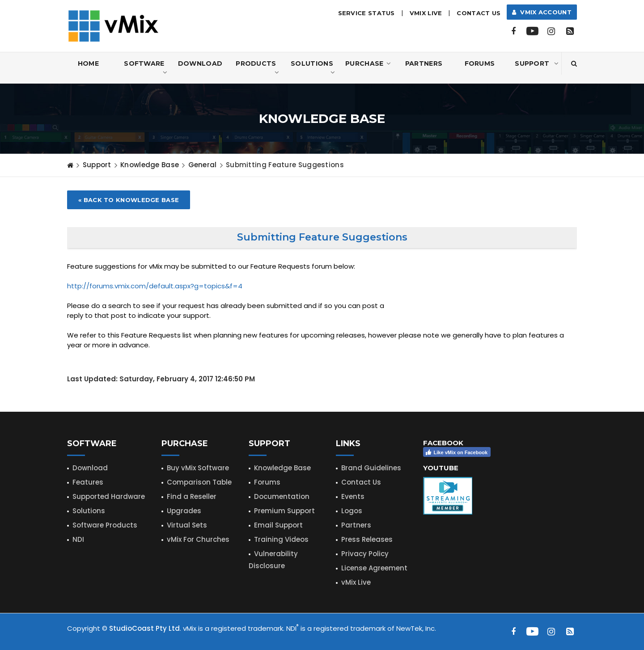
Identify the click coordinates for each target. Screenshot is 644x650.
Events (353, 496)
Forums (480, 63)
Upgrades (184, 511)
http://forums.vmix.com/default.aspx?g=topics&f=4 (155, 286)
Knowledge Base (150, 165)
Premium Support (284, 511)
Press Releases (367, 539)
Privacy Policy (365, 554)
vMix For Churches (198, 539)
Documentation (282, 496)
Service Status (366, 13)
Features (88, 482)
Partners (424, 63)
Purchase (368, 63)
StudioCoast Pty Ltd (144, 628)
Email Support (278, 525)
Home (88, 63)
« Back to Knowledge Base (129, 200)
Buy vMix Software (198, 468)
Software (146, 68)
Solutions (313, 68)
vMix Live (356, 582)
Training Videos (281, 539)
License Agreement (374, 568)
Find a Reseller (192, 496)
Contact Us (479, 13)
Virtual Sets (187, 525)
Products (257, 68)
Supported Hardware (109, 496)
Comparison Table (199, 482)
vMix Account (542, 12)
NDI (78, 539)
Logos (352, 511)
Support (537, 63)
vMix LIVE (426, 13)
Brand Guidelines (371, 468)
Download (200, 63)
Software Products (105, 525)
